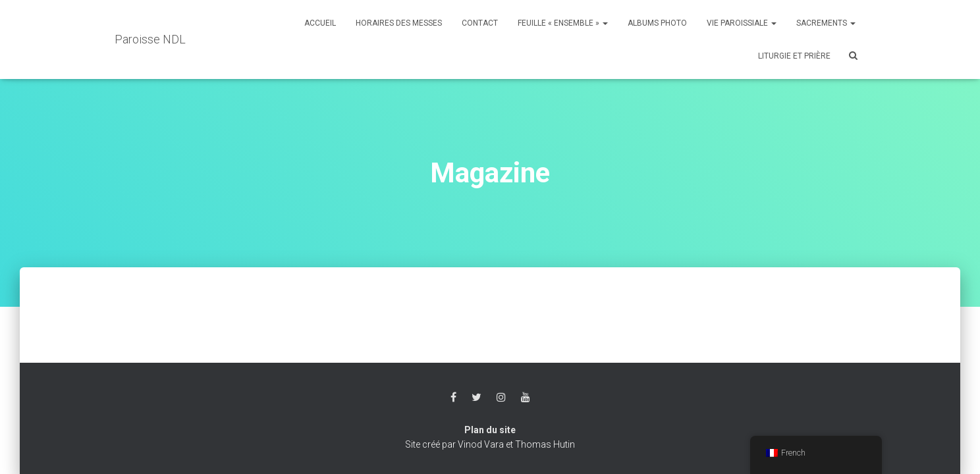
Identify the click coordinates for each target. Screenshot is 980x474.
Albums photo (657, 23)
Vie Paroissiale (742, 23)
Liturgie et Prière (794, 56)
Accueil (320, 23)
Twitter (476, 398)
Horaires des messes (399, 23)
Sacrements (826, 23)
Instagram (501, 398)
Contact (480, 23)
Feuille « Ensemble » (563, 23)
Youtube (526, 398)
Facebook (453, 398)
